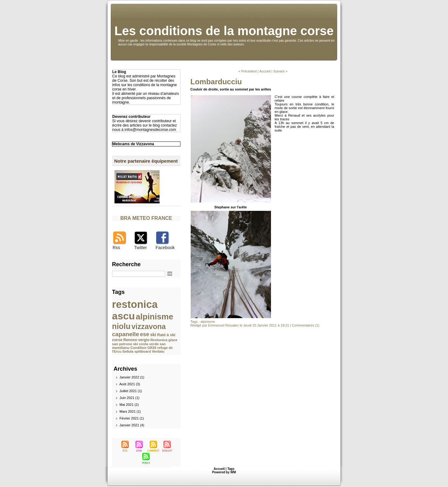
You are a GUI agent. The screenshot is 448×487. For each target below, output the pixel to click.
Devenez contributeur (131, 117)
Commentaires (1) (306, 325)
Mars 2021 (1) (130, 411)
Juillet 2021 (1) (131, 391)
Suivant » (280, 71)
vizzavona (148, 327)
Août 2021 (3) (130, 384)
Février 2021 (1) (132, 418)
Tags (231, 469)
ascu (123, 316)
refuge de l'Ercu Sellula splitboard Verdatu (142, 350)
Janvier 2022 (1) (132, 377)
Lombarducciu (216, 82)
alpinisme (155, 317)
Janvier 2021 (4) (132, 425)
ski (153, 335)
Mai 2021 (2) (129, 405)
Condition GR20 (143, 348)
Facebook (165, 248)
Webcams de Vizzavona (133, 144)
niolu (121, 326)
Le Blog (119, 72)
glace (173, 340)
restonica (135, 304)
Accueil (265, 71)
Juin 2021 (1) (129, 398)
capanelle (126, 334)
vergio (144, 340)
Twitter (140, 248)
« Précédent (247, 71)
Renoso (131, 340)
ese (145, 334)
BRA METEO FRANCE (146, 218)
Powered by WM (224, 472)
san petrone (122, 344)
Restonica (159, 340)
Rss (116, 248)
